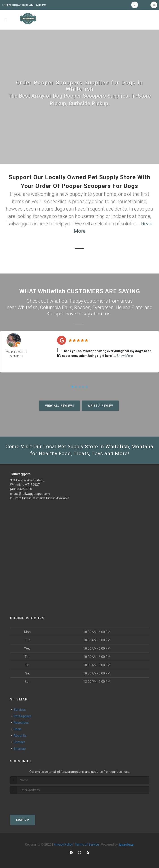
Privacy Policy (63, 844)
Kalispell (56, 314)
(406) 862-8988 (21, 489)
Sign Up (23, 820)
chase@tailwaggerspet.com (30, 494)
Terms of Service (87, 844)
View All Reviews (60, 406)
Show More (125, 356)
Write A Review (100, 406)
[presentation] (34, 802)
